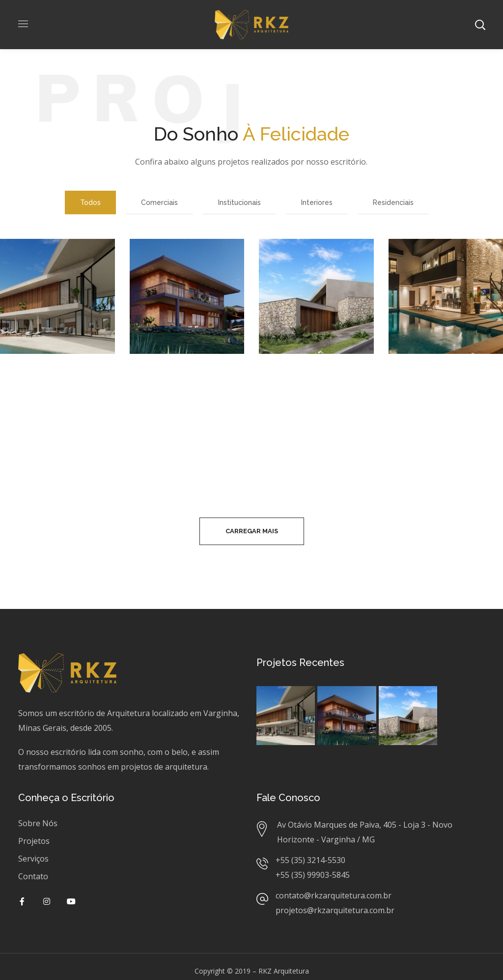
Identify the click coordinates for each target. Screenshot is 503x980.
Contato (33, 876)
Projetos (34, 841)
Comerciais (159, 202)
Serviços (33, 859)
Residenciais (393, 202)
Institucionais (239, 202)
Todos (90, 202)
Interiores (317, 202)
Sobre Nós (38, 823)
